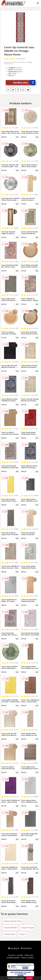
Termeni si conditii (16, 955)
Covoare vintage (27, 928)
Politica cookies (27, 958)
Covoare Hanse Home (13, 921)
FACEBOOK (14, 948)
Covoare (22, 934)
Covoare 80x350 (10, 928)
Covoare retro (10, 934)
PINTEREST (26, 948)
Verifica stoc (24, 83)
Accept (29, 978)
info (17, 137)
